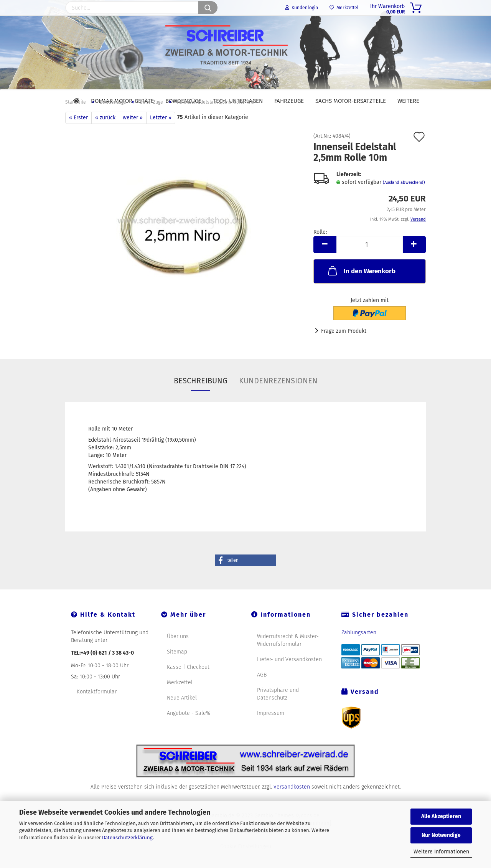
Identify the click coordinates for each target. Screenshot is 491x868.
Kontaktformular (97, 709)
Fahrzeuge (289, 101)
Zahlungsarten (359, 650)
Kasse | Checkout (188, 685)
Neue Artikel (182, 715)
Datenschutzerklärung (127, 837)
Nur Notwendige (441, 835)
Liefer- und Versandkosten (289, 677)
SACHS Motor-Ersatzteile (351, 101)
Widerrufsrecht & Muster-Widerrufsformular (288, 658)
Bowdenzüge (183, 101)
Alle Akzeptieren (441, 816)
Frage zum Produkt (344, 349)
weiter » (133, 135)
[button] (245, 578)
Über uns (178, 654)
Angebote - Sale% (189, 731)
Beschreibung (201, 398)
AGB (262, 692)
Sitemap (177, 669)
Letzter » (161, 135)
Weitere (408, 101)
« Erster (78, 135)
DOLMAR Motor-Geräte (122, 101)
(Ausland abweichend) (404, 200)
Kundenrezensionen (278, 398)
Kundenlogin (302, 8)
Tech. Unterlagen (238, 101)
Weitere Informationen (441, 852)
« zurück (105, 135)
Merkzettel (344, 8)
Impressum (271, 731)
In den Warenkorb (361, 288)
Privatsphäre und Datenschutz (278, 712)
